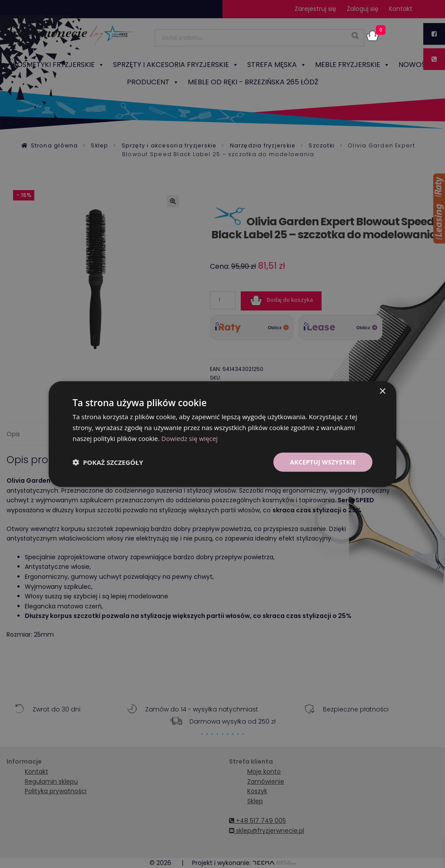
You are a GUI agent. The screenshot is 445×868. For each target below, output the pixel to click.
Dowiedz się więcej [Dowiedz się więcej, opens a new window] (189, 438)
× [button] (382, 391)
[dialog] (222, 434)
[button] (108, 462)
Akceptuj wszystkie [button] (322, 462)
